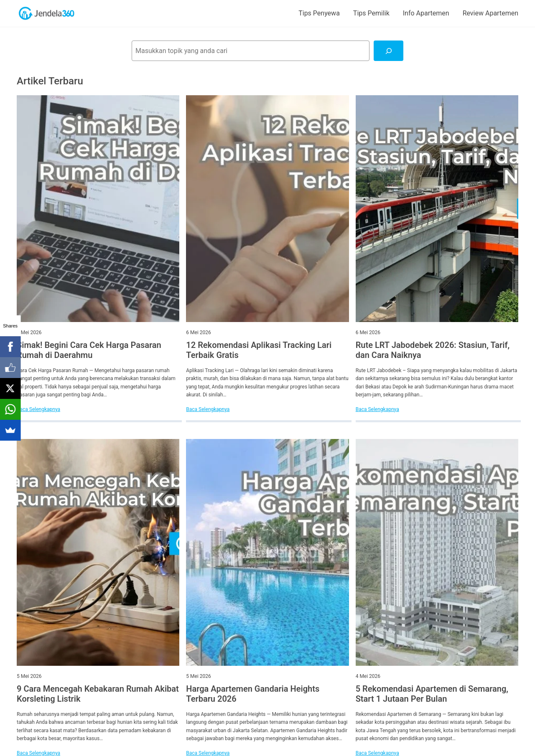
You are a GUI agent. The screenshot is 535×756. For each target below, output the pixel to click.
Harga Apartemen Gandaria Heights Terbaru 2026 (253, 694)
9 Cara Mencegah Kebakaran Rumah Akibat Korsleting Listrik (98, 694)
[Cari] (389, 51)
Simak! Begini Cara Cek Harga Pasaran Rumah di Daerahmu (89, 350)
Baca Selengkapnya (38, 409)
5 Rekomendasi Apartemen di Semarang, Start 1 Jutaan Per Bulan (432, 694)
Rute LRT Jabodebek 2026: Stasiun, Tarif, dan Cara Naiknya (433, 350)
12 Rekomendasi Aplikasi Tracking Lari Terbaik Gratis (259, 350)
